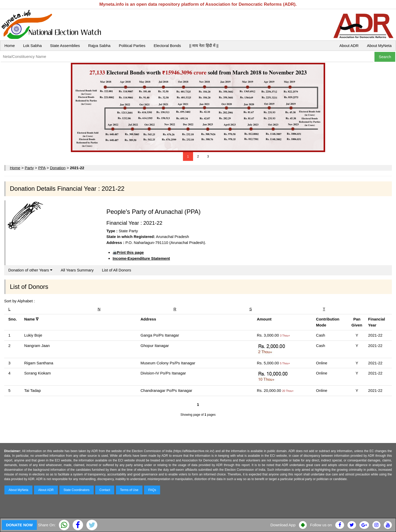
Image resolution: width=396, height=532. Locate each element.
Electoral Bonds (167, 46)
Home (10, 46)
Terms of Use (129, 490)
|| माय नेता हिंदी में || (204, 46)
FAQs (152, 490)
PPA (42, 168)
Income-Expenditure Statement (141, 258)
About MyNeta (379, 46)
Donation (58, 168)
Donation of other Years (30, 270)
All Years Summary (77, 270)
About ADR (349, 46)
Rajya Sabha (99, 46)
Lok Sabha (32, 46)
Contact (105, 490)
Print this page (130, 252)
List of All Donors (117, 270)
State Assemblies (65, 46)
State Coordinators (77, 490)
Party (29, 168)
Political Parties (132, 46)
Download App (283, 525)
